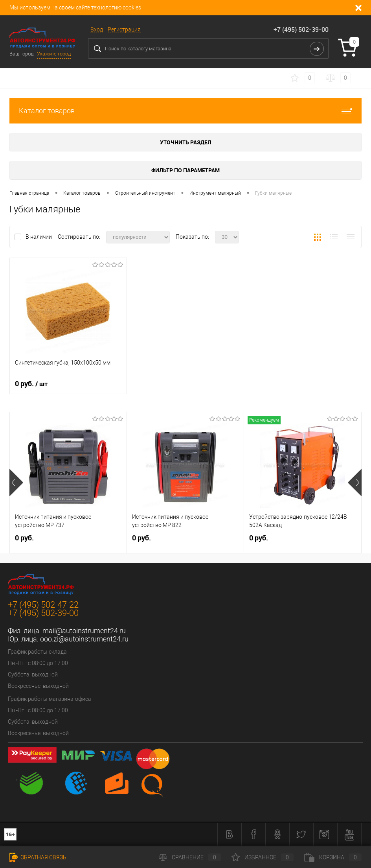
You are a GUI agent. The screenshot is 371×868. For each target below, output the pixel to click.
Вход (97, 29)
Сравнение (190, 857)
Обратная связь (38, 857)
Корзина (333, 857)
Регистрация (124, 29)
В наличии (39, 237)
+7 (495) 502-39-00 (301, 29)
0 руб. (31, 384)
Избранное (263, 857)
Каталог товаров (185, 111)
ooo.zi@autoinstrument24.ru (84, 639)
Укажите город (54, 54)
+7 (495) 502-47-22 (43, 605)
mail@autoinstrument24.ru (84, 631)
